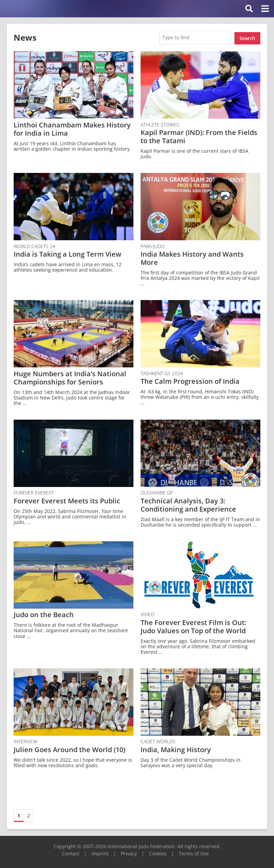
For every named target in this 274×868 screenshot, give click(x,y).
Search (247, 37)
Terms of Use (194, 852)
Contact (70, 852)
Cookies (158, 852)
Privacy (129, 852)
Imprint (100, 852)
